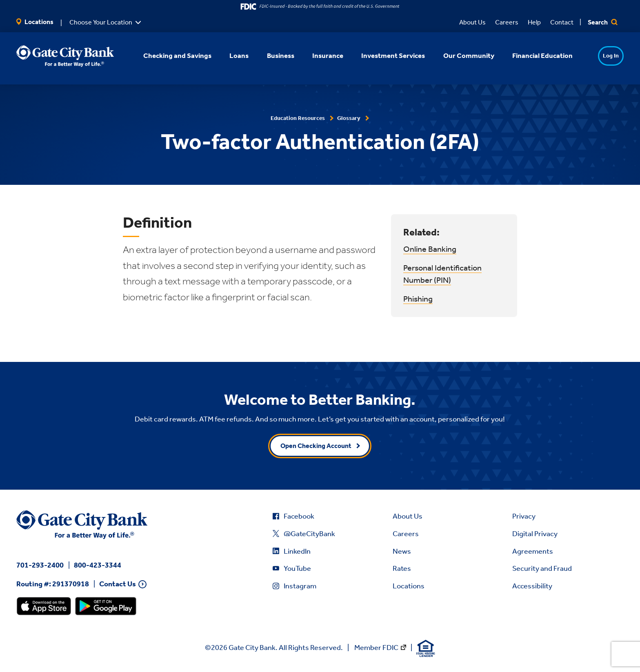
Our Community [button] (458, 55)
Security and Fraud (542, 568)
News (402, 551)
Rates (402, 568)
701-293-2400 (40, 565)
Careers (507, 22)
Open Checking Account (316, 446)
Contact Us (118, 584)
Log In (595, 56)
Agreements (533, 551)
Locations (35, 22)
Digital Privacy (535, 534)
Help (534, 22)
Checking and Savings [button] (167, 55)
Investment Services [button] (382, 55)
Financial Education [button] (531, 55)
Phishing (418, 299)
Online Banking (430, 249)
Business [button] (270, 55)
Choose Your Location (101, 22)
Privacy (524, 516)
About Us (472, 22)
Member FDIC (376, 648)
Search (603, 22)
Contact (562, 22)
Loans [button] (228, 55)
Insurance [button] (317, 55)
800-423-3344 (98, 565)
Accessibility (532, 586)
